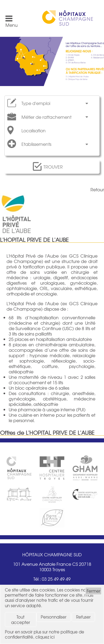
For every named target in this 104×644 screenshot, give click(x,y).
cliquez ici (45, 637)
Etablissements (36, 144)
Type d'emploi (36, 103)
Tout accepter (21, 619)
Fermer (94, 591)
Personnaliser (54, 617)
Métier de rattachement (46, 117)
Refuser (83, 617)
